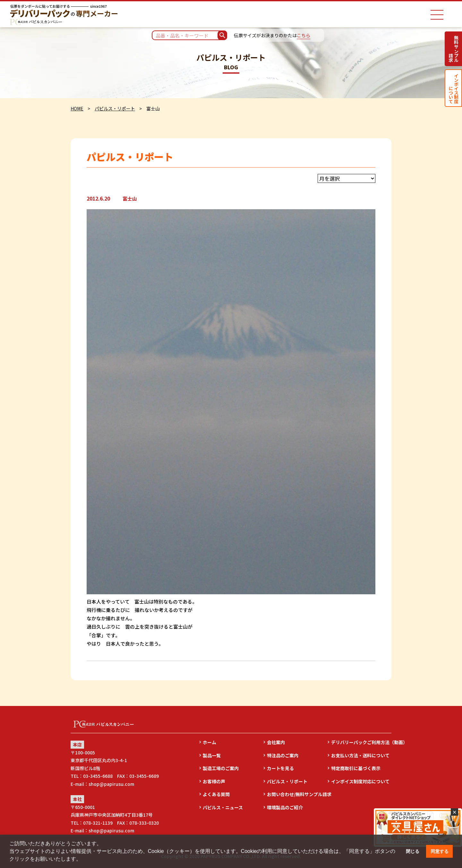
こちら (304, 35)
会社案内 (276, 742)
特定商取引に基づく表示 (356, 768)
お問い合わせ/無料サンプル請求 (297, 794)
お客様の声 (214, 781)
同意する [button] (440, 851)
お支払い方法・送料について (360, 755)
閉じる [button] (413, 851)
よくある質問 (216, 794)
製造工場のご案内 (221, 768)
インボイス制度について (453, 88)
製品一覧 (212, 755)
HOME (77, 108)
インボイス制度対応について (360, 781)
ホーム (210, 742)
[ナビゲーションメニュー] (437, 15)
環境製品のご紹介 (285, 807)
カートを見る (280, 768)
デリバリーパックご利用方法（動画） (361, 742)
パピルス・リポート (115, 108)
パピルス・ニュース (223, 807)
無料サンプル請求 (453, 49)
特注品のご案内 (283, 755)
